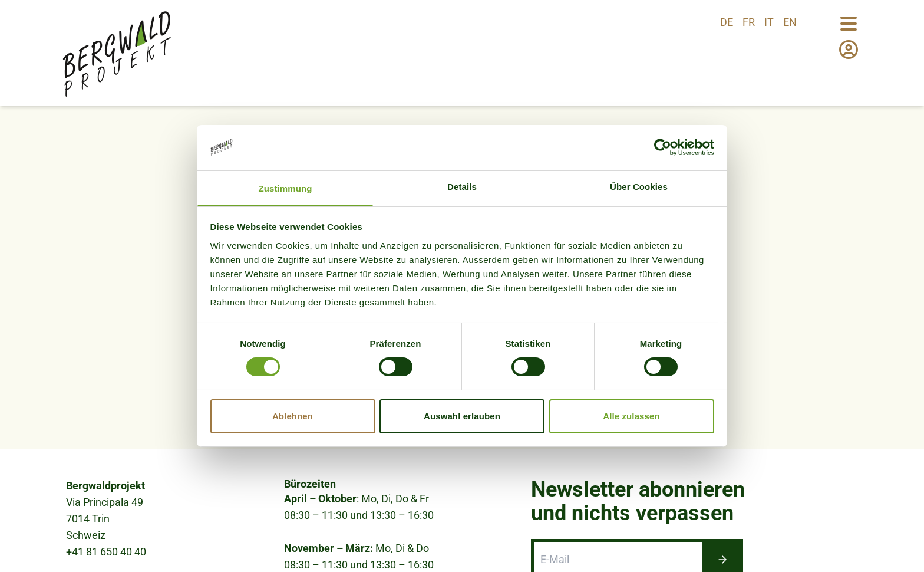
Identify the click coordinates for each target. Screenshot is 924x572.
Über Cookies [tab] (639, 187)
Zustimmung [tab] (286, 188)
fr (749, 22)
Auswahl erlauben (462, 416)
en (790, 22)
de (727, 22)
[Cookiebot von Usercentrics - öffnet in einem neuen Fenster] (663, 147)
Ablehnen (293, 416)
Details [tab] (462, 187)
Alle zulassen (631, 416)
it (769, 22)
